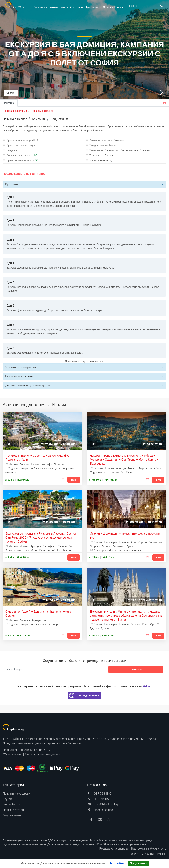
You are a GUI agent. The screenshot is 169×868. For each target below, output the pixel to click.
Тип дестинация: (99, 145)
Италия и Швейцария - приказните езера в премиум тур (125, 536)
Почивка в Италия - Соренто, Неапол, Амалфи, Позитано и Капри (37, 458)
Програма (12, 184)
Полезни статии (13, 810)
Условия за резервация (21, 367)
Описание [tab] (9, 103)
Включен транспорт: (101, 140)
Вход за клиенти (14, 815)
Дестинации (77, 7)
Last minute (94, 7)
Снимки (11, 93)
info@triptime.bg (103, 804)
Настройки (116, 863)
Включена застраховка (20, 155)
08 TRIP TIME (99, 799)
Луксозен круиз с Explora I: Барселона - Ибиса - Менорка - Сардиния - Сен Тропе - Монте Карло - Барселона (124, 460)
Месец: (94, 160)
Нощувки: (12, 150)
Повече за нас (100, 810)
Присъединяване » (84, 696)
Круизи (64, 7)
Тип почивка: (97, 150)
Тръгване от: (97, 155)
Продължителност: (17, 145)
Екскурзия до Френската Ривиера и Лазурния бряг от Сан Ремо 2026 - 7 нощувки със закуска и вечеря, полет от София (41, 538)
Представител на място (20, 160)
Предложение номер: (19, 140)
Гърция (113, 7)
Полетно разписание (19, 376)
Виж (74, 480)
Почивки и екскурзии (46, 7)
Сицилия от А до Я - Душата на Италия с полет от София (39, 614)
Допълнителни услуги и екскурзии (28, 385)
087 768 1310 (99, 794)
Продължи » (138, 863)
